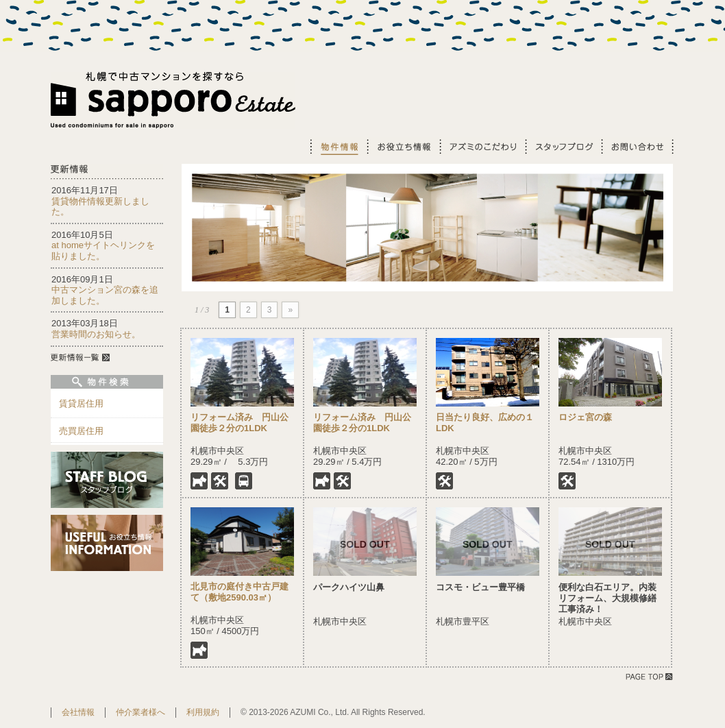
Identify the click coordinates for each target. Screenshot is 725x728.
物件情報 (337, 146)
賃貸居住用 (81, 403)
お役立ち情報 (402, 146)
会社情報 (78, 712)
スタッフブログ (562, 146)
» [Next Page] (290, 310)
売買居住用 (81, 431)
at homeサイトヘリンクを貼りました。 (103, 251)
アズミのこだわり (481, 146)
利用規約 (203, 712)
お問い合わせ (637, 146)
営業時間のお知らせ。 (96, 334)
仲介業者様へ (140, 712)
